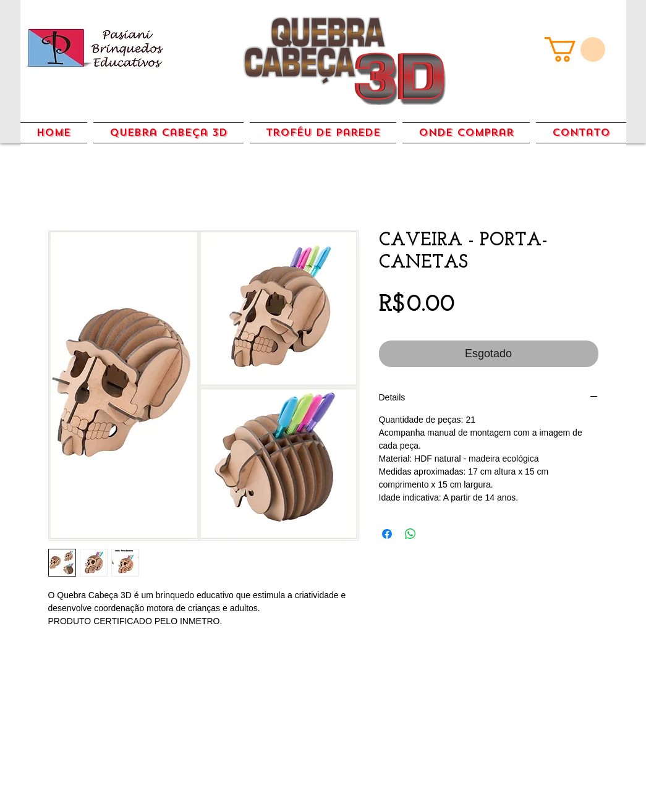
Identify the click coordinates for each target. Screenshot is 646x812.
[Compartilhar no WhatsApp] (410, 534)
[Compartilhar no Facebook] (387, 534)
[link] (575, 49)
